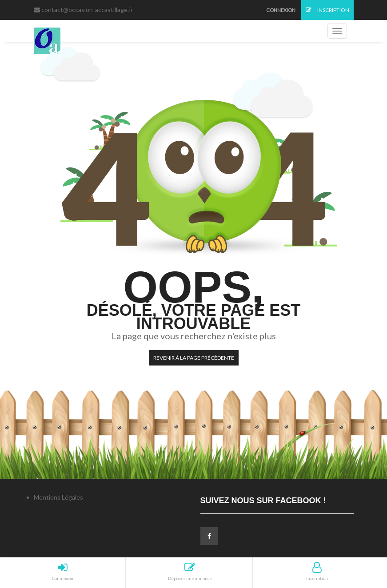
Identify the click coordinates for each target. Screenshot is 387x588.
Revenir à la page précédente (194, 358)
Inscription (327, 10)
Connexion (281, 10)
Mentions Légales (58, 497)
